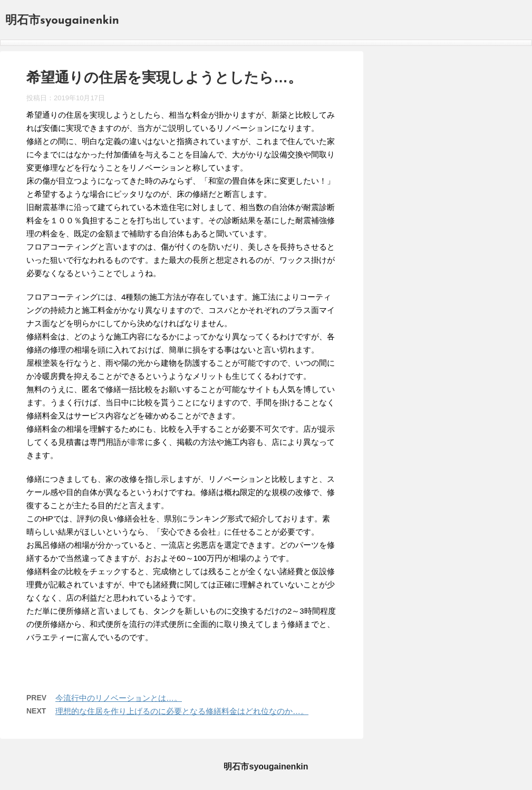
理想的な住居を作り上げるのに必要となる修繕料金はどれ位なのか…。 (182, 711)
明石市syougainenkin (62, 21)
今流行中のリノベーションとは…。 (119, 698)
